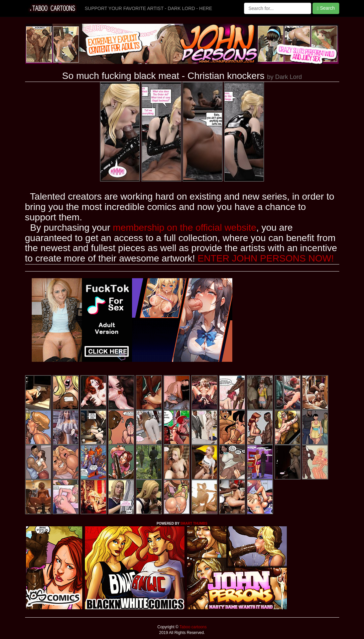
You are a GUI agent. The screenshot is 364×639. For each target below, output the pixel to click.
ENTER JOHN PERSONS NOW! (266, 258)
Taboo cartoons (193, 627)
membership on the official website (185, 228)
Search (326, 8)
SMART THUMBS (194, 523)
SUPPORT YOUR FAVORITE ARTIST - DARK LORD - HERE (149, 8)
